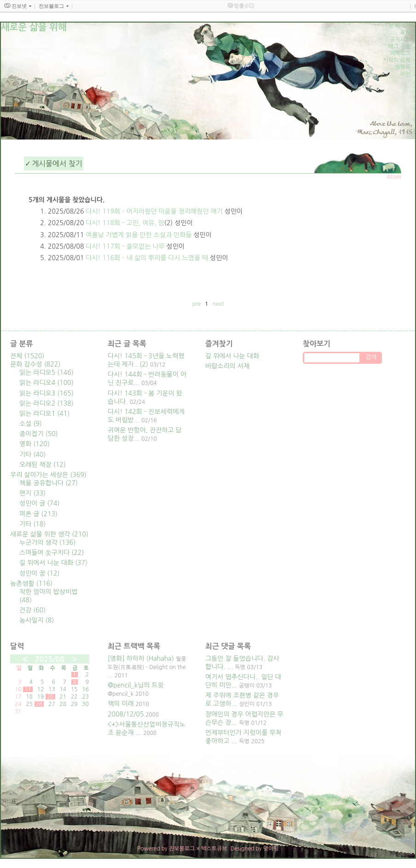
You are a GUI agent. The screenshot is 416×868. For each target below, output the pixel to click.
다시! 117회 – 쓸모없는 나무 (125, 246)
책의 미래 (121, 704)
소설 (31, 424)
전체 (27, 356)
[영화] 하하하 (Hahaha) (141, 658)
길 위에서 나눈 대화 (53, 563)
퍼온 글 (38, 514)
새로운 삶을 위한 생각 (49, 534)
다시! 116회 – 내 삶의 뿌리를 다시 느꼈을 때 (147, 258)
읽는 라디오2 (46, 403)
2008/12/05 (126, 714)
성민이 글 (40, 503)
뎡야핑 (271, 849)
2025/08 (50, 659)
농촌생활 (31, 583)
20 (50, 697)
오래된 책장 (43, 465)
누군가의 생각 (47, 542)
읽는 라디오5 (46, 373)
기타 (32, 454)
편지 (32, 493)
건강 (32, 610)
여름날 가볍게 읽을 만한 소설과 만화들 (139, 235)
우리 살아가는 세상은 (48, 475)
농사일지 (37, 620)
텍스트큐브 (214, 849)
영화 (35, 444)
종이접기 (39, 434)
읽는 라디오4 (46, 383)
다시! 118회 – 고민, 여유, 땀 (125, 223)
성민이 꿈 (40, 573)
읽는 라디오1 (44, 414)
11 (28, 689)
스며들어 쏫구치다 (52, 553)
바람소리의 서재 (227, 366)
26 (39, 704)
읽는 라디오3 (46, 393)
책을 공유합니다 (49, 483)
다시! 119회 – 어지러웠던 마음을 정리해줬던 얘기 (154, 211)
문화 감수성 (35, 364)
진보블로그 (182, 849)
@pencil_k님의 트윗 (136, 685)
